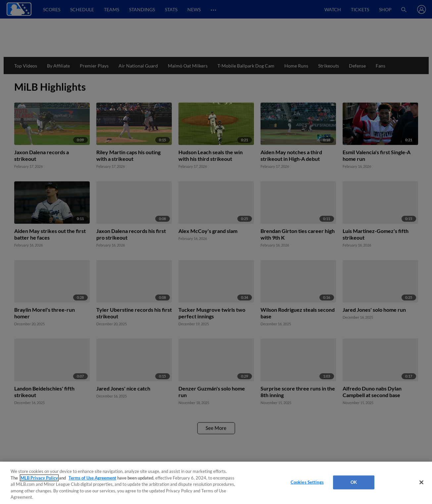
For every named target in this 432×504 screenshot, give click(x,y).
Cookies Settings (307, 482)
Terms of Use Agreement (92, 478)
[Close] (421, 482)
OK (354, 482)
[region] (216, 483)
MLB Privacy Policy (39, 478)
